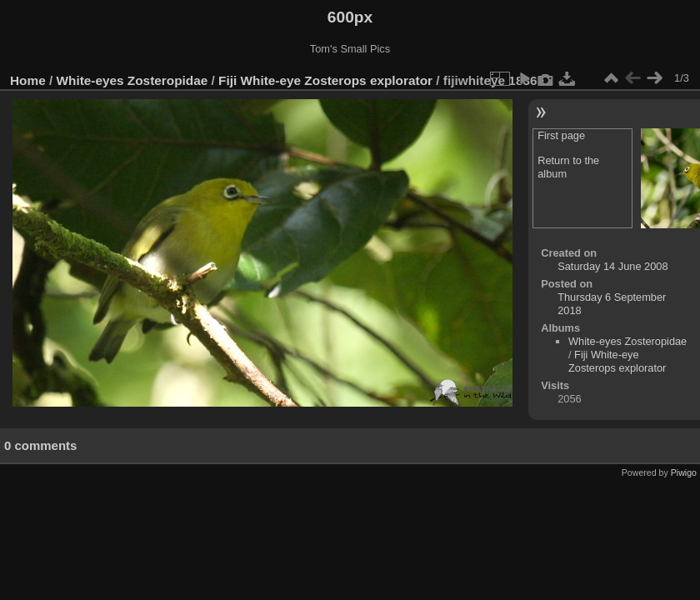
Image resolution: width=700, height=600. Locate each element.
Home (28, 80)
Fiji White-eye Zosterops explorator (325, 80)
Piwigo (684, 472)
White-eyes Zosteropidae (132, 80)
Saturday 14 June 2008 (612, 266)
